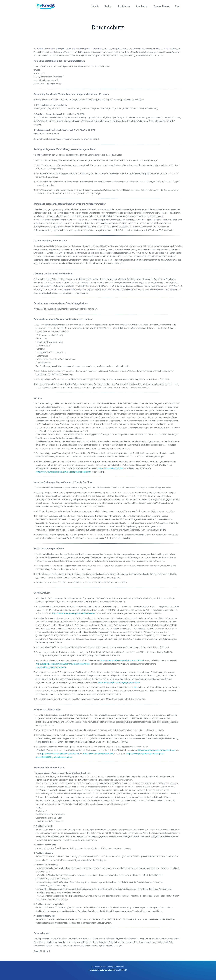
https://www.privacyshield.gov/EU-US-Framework (74, 613)
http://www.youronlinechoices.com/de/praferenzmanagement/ (64, 472)
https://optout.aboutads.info (111, 468)
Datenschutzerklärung (109, 970)
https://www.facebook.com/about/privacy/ (157, 750)
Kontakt (124, 970)
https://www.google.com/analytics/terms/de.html (122, 660)
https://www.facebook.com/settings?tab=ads (60, 754)
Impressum (94, 970)
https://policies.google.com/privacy (51, 667)
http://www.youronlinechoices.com (98, 754)
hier (135, 687)
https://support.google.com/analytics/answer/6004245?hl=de (63, 664)
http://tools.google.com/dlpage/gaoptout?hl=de (119, 682)
